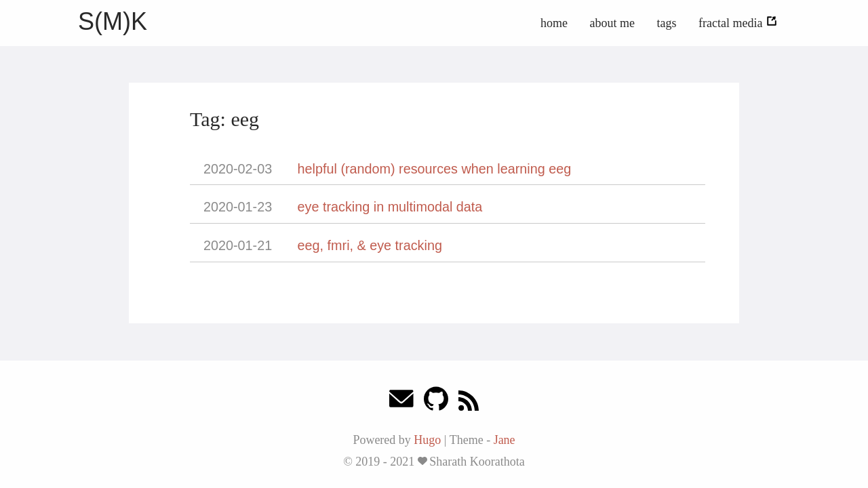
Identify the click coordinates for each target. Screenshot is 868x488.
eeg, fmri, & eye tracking (370, 245)
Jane (505, 440)
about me (612, 23)
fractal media (738, 23)
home (554, 23)
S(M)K (113, 21)
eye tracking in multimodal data (390, 207)
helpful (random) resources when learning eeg (435, 169)
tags (667, 23)
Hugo (427, 440)
